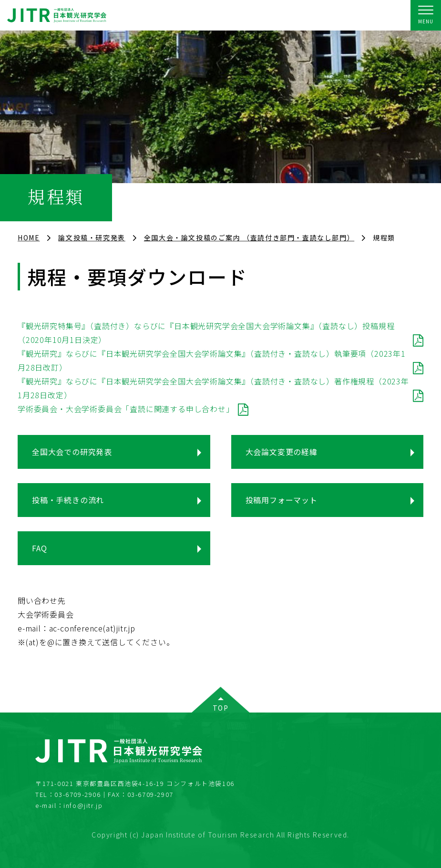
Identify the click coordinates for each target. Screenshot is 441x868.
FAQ (39, 548)
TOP (221, 708)
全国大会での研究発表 (72, 452)
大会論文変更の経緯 (282, 452)
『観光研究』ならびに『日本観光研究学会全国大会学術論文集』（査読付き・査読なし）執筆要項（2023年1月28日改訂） (212, 360)
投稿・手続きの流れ (68, 500)
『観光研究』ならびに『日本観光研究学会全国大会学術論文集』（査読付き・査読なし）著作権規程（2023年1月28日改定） (213, 388)
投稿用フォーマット (282, 500)
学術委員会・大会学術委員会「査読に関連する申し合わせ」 (126, 409)
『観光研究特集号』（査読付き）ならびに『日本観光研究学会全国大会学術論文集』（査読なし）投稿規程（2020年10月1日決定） (206, 333)
